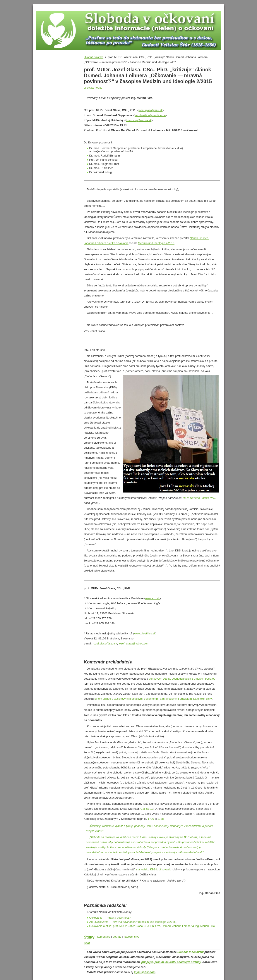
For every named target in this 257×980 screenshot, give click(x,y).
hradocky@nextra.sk (139, 120)
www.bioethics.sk (145, 633)
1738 (161, 819)
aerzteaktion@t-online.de (150, 115)
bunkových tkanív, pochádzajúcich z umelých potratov (182, 679)
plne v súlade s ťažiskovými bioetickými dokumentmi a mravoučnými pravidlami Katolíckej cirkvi (153, 699)
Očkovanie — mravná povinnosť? (110, 918)
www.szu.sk (153, 598)
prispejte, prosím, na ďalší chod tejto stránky (171, 962)
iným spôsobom (145, 972)
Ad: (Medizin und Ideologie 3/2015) (133, 922)
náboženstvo (131, 937)
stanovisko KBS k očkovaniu (154, 869)
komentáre (104, 937)
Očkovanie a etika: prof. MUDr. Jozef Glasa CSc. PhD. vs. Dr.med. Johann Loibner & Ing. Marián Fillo (152, 926)
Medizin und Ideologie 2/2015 (156, 243)
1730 (151, 819)
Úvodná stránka (94, 57)
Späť (87, 943)
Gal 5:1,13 (147, 809)
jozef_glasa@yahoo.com (134, 643)
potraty (117, 937)
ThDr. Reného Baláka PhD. (199, 498)
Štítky (89, 937)
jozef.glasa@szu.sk (151, 110)
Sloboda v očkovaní (190, 952)
